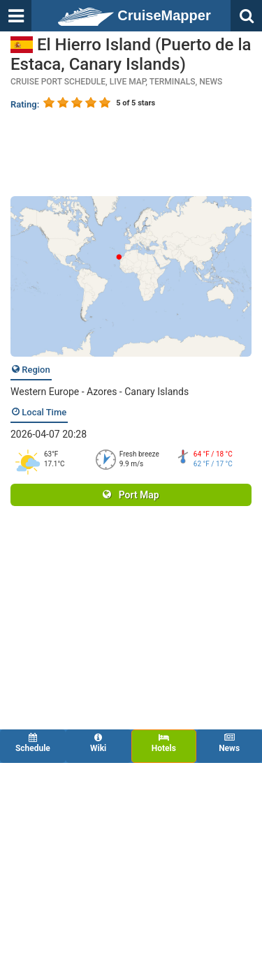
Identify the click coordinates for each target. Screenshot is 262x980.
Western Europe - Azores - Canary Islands (100, 392)
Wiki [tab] (99, 743)
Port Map (131, 495)
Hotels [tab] (164, 743)
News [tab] (229, 743)
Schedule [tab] (33, 743)
